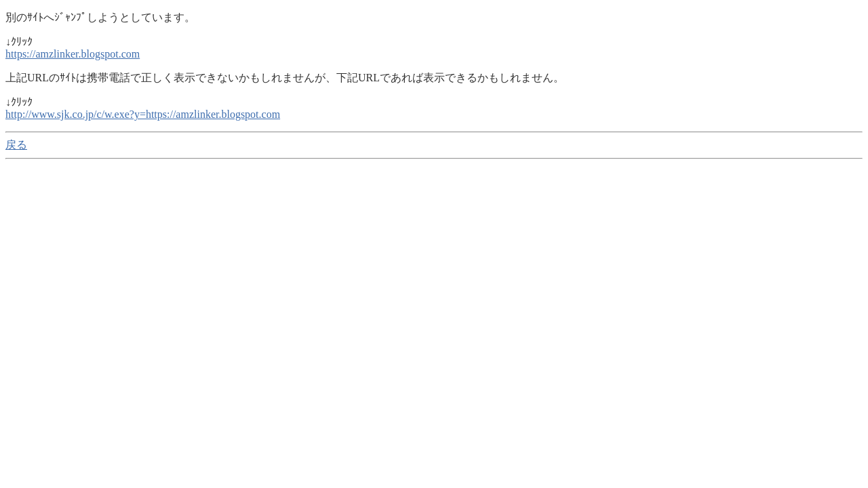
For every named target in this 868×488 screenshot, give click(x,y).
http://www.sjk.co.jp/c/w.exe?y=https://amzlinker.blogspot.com (143, 114)
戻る (16, 145)
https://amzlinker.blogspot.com (73, 54)
